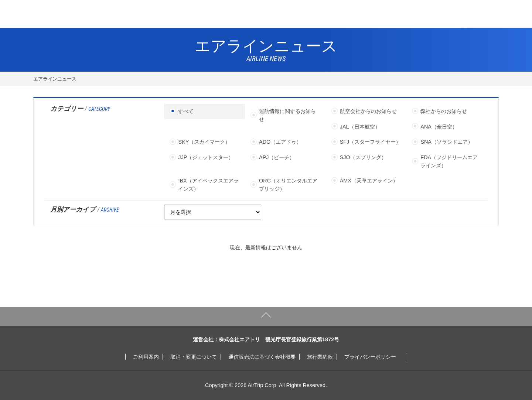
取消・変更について (194, 357)
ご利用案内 (146, 357)
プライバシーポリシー (370, 357)
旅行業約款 (320, 357)
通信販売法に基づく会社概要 (262, 357)
